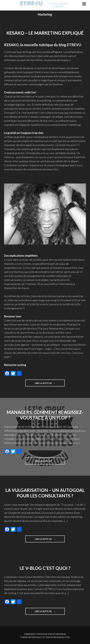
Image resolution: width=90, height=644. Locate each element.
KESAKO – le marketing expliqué (45, 33)
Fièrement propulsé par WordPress (45, 634)
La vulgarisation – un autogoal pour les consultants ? (45, 493)
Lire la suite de (50, 384)
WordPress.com (60, 637)
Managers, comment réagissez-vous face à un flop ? (45, 415)
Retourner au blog (15, 365)
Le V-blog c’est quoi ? (45, 568)
